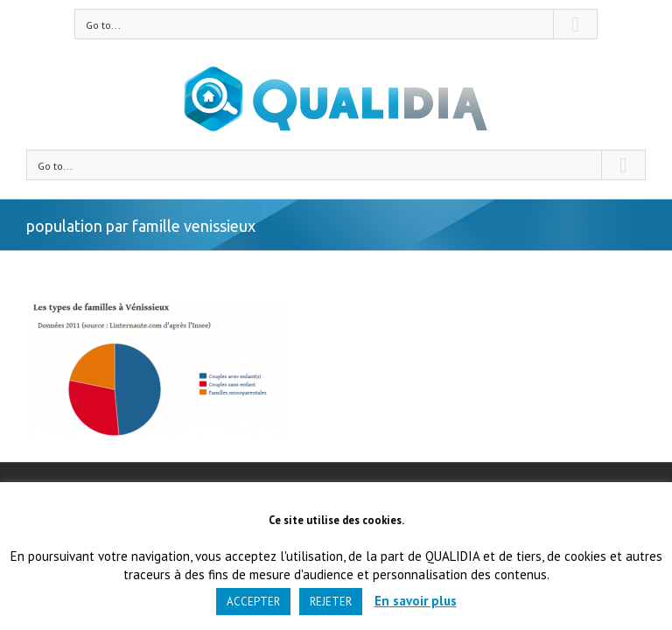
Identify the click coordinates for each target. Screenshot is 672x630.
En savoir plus (416, 601)
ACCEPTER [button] (253, 602)
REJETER (331, 602)
